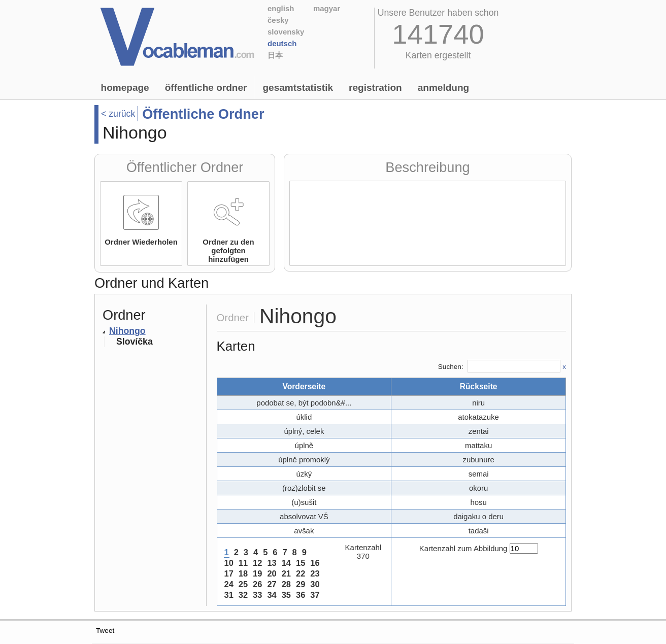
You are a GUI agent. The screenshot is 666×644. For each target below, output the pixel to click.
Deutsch (282, 43)
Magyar (327, 8)
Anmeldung (444, 88)
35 (286, 595)
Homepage (125, 88)
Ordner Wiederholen (141, 242)
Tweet (105, 631)
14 (286, 563)
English (281, 8)
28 (286, 584)
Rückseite (479, 386)
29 (301, 584)
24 (229, 584)
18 (243, 573)
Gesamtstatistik (298, 88)
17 (229, 573)
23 (315, 573)
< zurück (118, 114)
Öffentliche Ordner (206, 88)
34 (272, 595)
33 (257, 595)
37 (315, 595)
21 (286, 573)
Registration (375, 88)
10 (229, 563)
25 (243, 584)
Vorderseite (304, 386)
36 (301, 595)
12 (257, 563)
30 (315, 584)
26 (257, 584)
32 (243, 595)
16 (315, 563)
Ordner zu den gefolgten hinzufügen (228, 250)
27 (272, 584)
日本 (275, 55)
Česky (278, 20)
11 (243, 563)
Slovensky (286, 32)
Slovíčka (135, 342)
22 (301, 573)
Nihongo (127, 331)
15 (301, 563)
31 (229, 595)
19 (257, 573)
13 (272, 563)
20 (272, 573)
